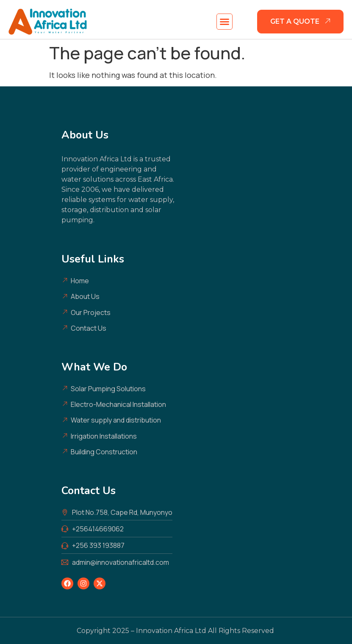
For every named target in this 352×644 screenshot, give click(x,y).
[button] (225, 22)
